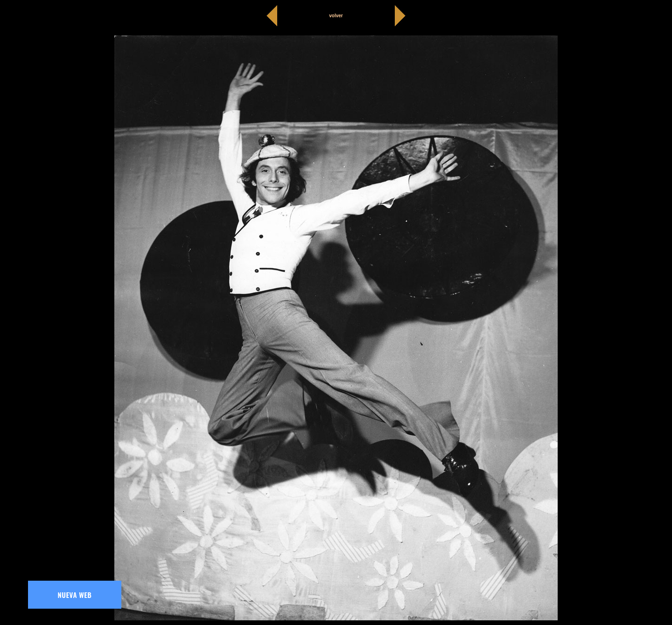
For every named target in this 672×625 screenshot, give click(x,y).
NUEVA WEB (75, 595)
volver (336, 16)
